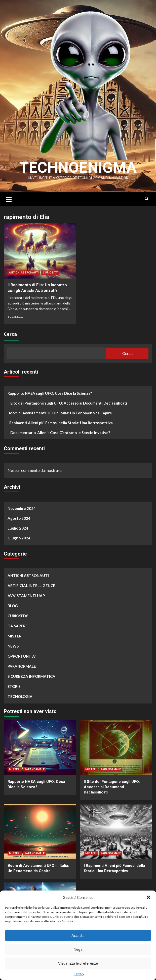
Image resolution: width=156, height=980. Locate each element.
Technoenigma (78, 167)
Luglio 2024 (18, 528)
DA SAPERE (18, 626)
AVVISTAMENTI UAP (26, 596)
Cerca (10, 334)
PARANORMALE (22, 666)
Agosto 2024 (19, 518)
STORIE (14, 686)
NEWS (13, 646)
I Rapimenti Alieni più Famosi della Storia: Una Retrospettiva (60, 423)
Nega (78, 949)
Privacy (79, 974)
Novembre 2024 (22, 508)
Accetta (78, 935)
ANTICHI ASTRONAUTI (24, 273)
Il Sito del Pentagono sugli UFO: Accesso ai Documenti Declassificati (67, 403)
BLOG (13, 606)
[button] (148, 897)
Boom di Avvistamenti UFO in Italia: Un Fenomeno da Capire (60, 413)
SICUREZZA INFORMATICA (31, 676)
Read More (15, 317)
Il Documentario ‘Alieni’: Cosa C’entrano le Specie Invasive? (59, 433)
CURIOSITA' (50, 273)
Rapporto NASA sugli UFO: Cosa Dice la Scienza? (50, 393)
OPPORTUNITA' (22, 656)
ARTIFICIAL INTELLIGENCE (31, 586)
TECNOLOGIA (20, 696)
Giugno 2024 (19, 538)
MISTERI (15, 636)
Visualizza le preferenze (78, 963)
